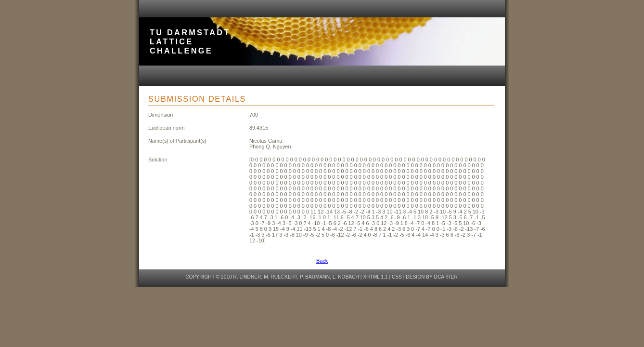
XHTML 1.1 (375, 277)
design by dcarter (432, 277)
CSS (397, 277)
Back (322, 261)
